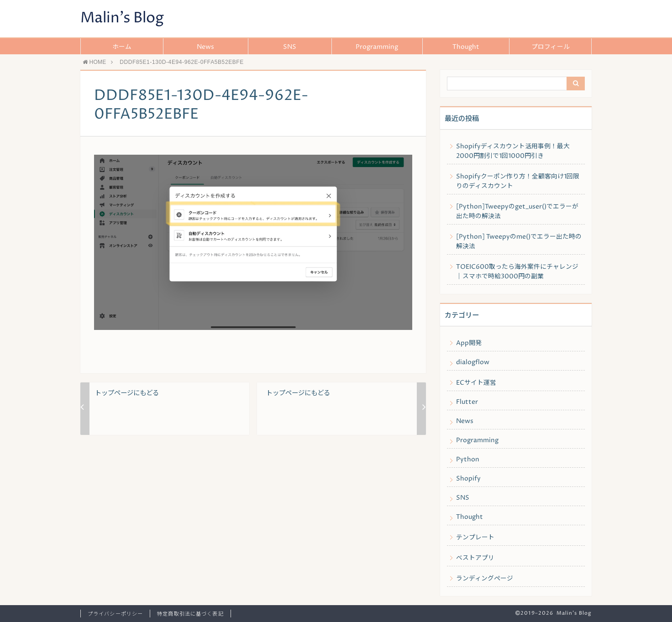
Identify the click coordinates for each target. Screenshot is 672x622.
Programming (377, 47)
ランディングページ (485, 579)
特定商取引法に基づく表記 (190, 614)
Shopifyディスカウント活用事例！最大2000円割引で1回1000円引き (513, 151)
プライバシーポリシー (115, 614)
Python (468, 460)
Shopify (468, 479)
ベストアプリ (475, 558)
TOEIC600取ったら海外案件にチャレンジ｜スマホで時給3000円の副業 (517, 272)
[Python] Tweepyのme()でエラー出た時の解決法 (519, 242)
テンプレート (475, 538)
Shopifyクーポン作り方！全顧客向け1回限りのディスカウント (518, 181)
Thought (466, 47)
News (205, 47)
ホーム (122, 47)
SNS (290, 47)
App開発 (469, 343)
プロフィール (551, 47)
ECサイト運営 (476, 383)
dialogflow (473, 362)
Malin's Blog (122, 18)
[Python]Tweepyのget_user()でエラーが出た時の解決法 (517, 212)
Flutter (467, 402)
